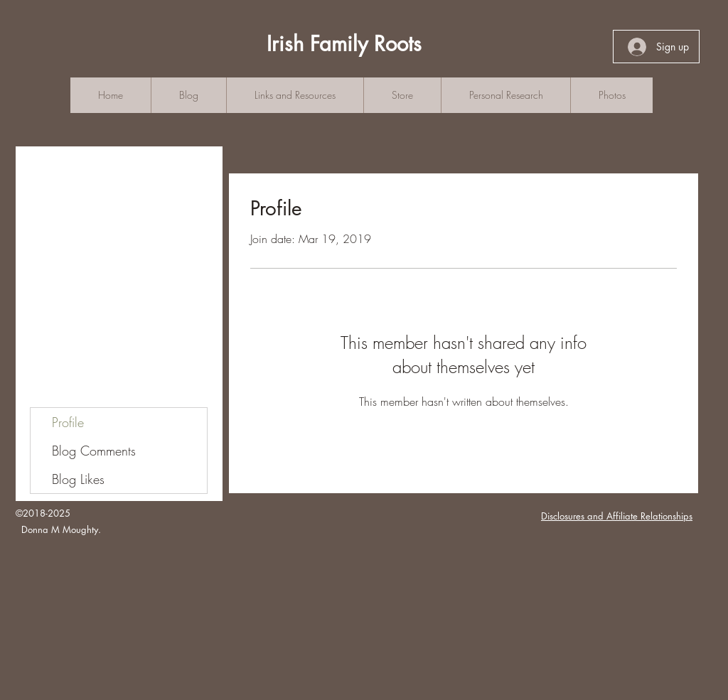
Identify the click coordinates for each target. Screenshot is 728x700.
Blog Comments (94, 451)
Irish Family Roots (344, 44)
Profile (68, 422)
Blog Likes (78, 479)
